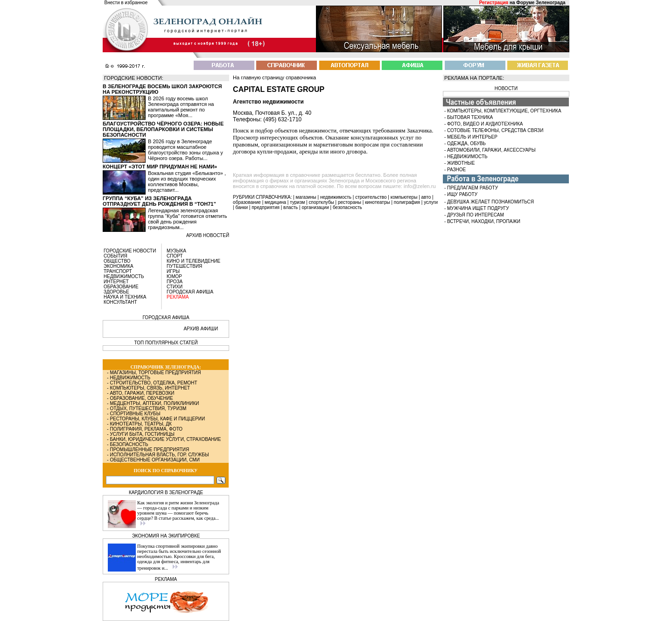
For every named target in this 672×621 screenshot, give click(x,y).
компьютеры (404, 197)
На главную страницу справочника (274, 77)
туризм (297, 202)
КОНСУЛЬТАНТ (120, 302)
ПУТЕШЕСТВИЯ (184, 266)
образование (247, 202)
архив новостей (208, 235)
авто (426, 197)
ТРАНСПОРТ (118, 271)
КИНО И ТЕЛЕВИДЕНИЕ (193, 261)
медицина (275, 202)
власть (290, 207)
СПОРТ (175, 256)
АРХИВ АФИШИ (201, 329)
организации (315, 207)
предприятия (266, 207)
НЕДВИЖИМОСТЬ (124, 276)
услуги (431, 202)
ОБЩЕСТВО (117, 261)
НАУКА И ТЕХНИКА (125, 297)
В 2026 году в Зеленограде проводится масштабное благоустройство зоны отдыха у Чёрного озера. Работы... (185, 150)
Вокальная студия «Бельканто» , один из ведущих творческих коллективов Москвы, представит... (187, 181)
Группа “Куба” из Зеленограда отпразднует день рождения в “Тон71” (159, 201)
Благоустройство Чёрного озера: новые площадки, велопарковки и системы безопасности (163, 129)
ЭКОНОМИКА (119, 266)
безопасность (347, 207)
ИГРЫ (173, 271)
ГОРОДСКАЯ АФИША (190, 292)
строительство (371, 197)
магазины (306, 197)
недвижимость (336, 197)
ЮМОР (174, 276)
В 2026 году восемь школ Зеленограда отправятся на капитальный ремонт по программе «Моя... (181, 107)
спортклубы (322, 202)
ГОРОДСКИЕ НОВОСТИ (130, 251)
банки (241, 207)
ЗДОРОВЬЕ (116, 292)
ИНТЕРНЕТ (116, 282)
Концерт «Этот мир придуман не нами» (160, 167)
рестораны (350, 202)
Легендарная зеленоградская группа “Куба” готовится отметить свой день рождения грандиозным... (187, 219)
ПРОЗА (175, 282)
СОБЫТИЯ (115, 256)
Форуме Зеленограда (541, 3)
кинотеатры (378, 202)
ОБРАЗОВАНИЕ (121, 287)
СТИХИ (175, 287)
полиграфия (407, 202)
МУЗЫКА (176, 251)
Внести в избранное (126, 3)
